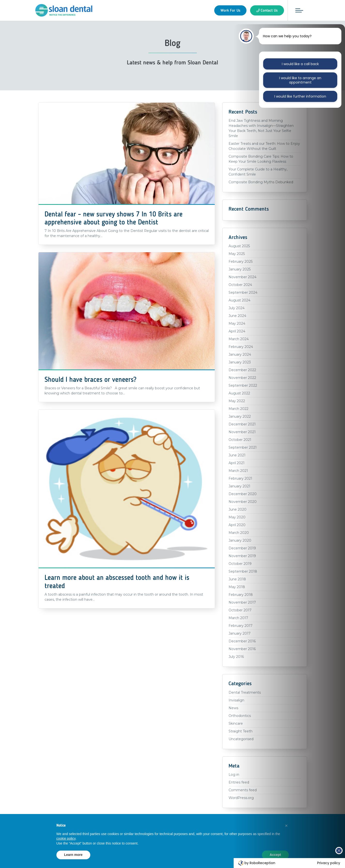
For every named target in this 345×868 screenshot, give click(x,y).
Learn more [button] (73, 855)
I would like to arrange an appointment (300, 80)
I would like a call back (300, 64)
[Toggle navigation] (299, 10)
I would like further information (300, 96)
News (233, 708)
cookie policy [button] (66, 838)
